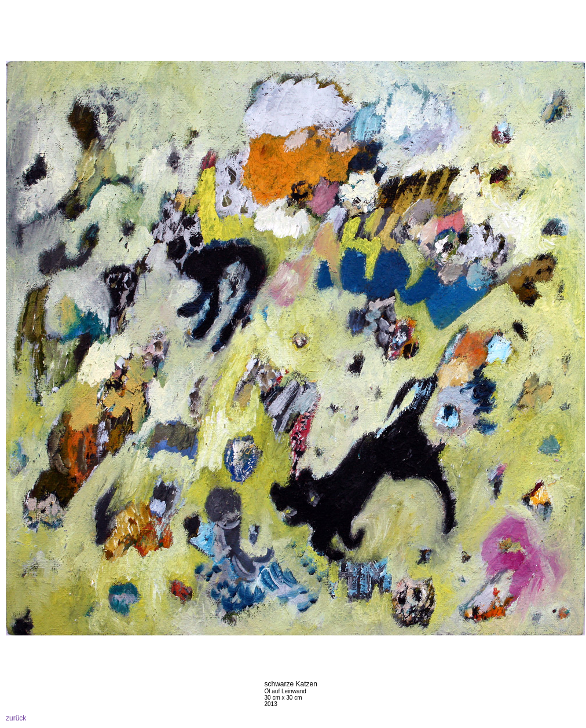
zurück (16, 718)
